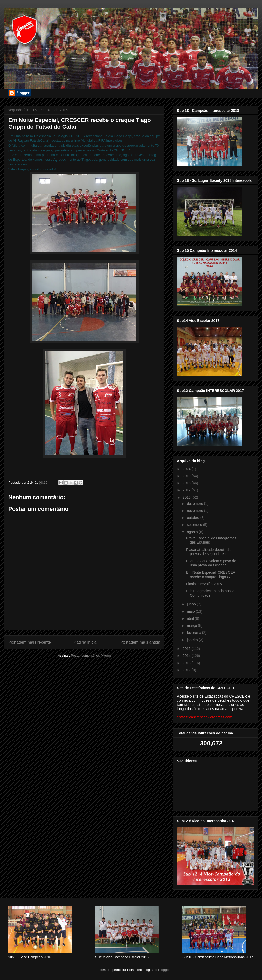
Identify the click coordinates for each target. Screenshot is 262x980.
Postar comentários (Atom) (91, 656)
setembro (195, 525)
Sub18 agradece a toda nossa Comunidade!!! (210, 593)
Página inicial (86, 642)
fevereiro (194, 633)
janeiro (193, 640)
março (192, 626)
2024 (187, 469)
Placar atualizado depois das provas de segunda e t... (209, 552)
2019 (187, 476)
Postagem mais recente (30, 642)
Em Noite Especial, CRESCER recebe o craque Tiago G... (211, 575)
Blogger (164, 970)
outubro (193, 518)
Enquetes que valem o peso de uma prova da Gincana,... (211, 563)
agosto (193, 532)
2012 (187, 670)
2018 (187, 483)
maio (191, 611)
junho (192, 604)
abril (191, 618)
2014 (187, 656)
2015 (187, 649)
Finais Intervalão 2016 (204, 584)
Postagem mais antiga (140, 642)
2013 (187, 663)
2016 (187, 497)
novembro (195, 511)
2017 (187, 490)
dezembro (195, 504)
